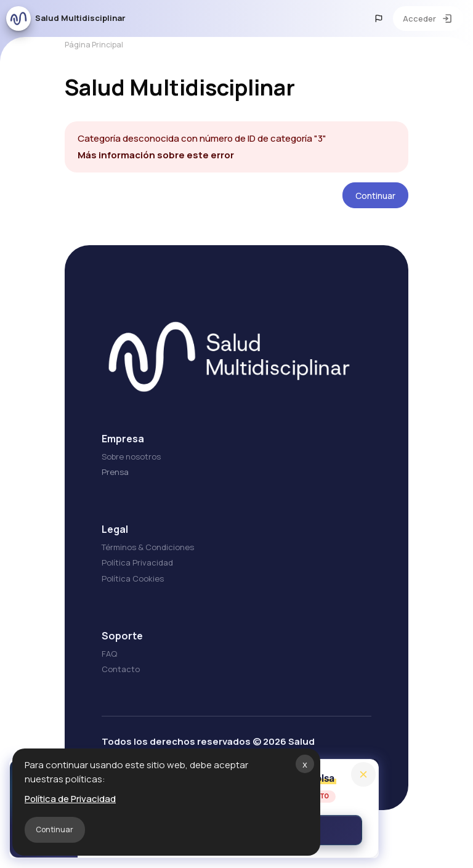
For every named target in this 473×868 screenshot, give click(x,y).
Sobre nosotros (128, 466)
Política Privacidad (134, 572)
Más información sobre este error (153, 164)
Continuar (55, 829)
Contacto (118, 678)
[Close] (363, 774)
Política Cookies (130, 587)
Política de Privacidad (70, 799)
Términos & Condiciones (145, 556)
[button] (379, 18)
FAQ (106, 662)
